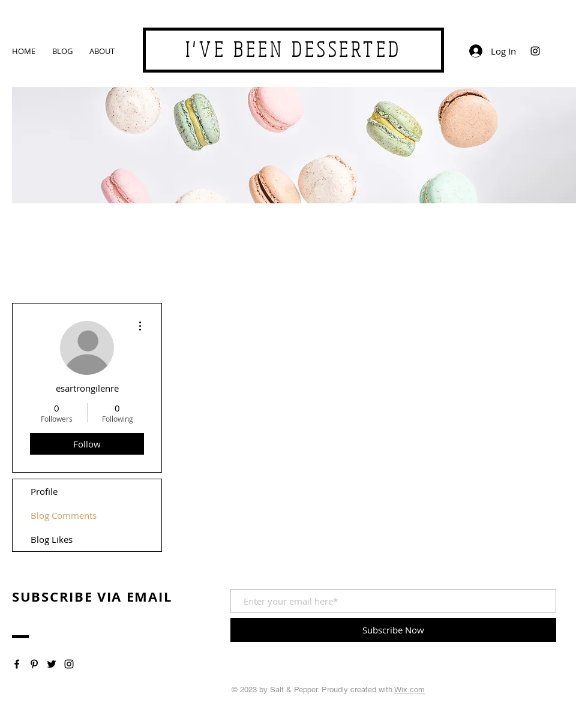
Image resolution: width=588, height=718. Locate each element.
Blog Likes (52, 539)
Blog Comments (64, 515)
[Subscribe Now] (393, 630)
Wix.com (409, 690)
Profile (44, 491)
